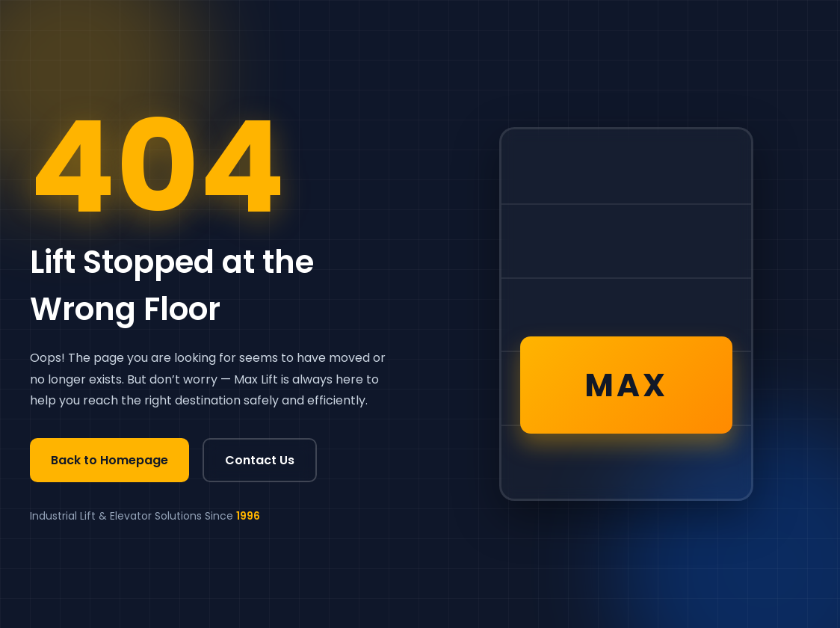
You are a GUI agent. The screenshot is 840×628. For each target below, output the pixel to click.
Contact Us (260, 460)
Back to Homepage (109, 460)
